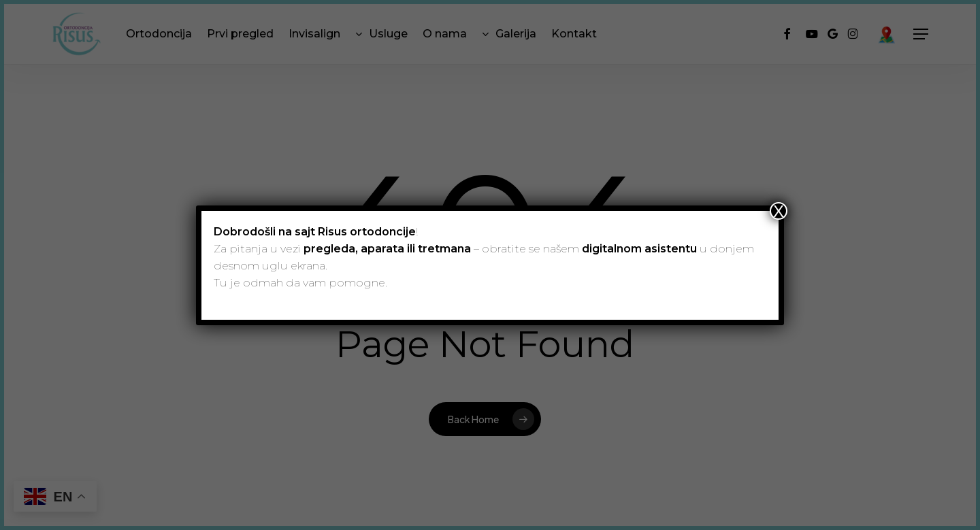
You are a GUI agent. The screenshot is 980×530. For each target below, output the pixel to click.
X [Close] (779, 211)
